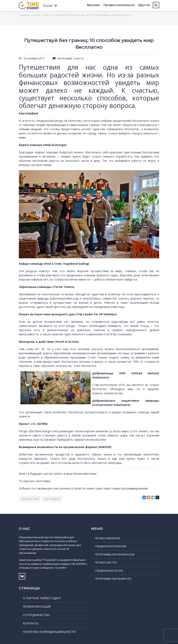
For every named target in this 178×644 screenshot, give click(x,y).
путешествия (30, 499)
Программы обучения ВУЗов (115, 554)
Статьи (36, 15)
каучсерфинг (52, 499)
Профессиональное (119, 5)
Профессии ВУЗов (107, 538)
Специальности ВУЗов (111, 546)
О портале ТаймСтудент (42, 598)
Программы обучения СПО (113, 579)
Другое (144, 5)
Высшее (93, 5)
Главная (24, 15)
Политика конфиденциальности (49, 632)
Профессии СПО (106, 562)
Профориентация (37, 607)
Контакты (31, 623)
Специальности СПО (109, 571)
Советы (47, 15)
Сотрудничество (36, 615)
